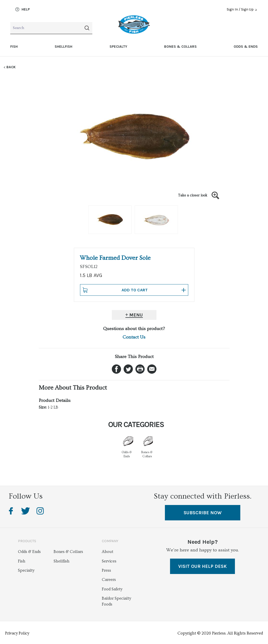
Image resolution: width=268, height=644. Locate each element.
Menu (136, 315)
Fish (14, 47)
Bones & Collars (180, 47)
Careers (109, 580)
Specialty (118, 47)
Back (11, 67)
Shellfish (63, 47)
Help (23, 9)
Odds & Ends (246, 47)
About (108, 552)
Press (106, 570)
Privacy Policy (17, 633)
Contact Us (134, 337)
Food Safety (112, 589)
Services (109, 561)
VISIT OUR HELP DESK (202, 566)
